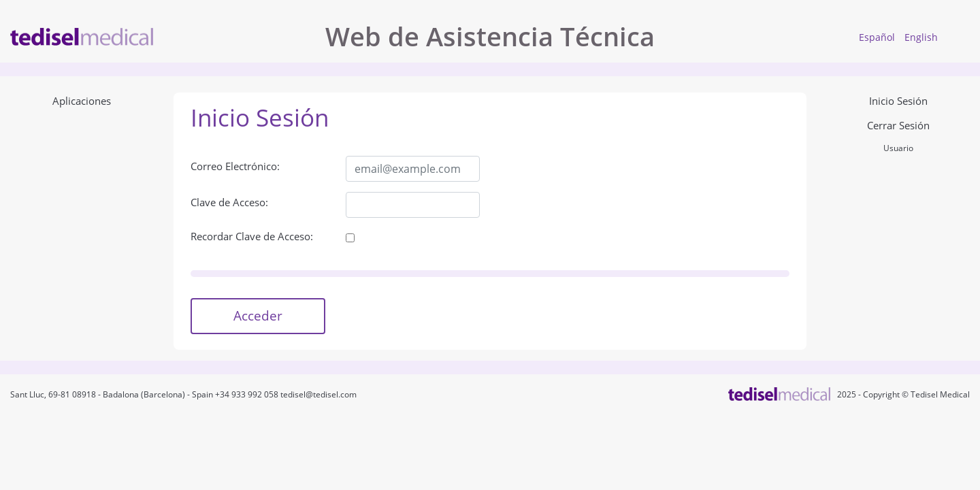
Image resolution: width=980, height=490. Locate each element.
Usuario (898, 148)
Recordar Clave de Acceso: (252, 236)
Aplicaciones (82, 101)
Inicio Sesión (898, 101)
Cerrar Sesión (898, 125)
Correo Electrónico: (235, 166)
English (921, 37)
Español (877, 37)
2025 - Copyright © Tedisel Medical (901, 394)
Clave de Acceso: (229, 202)
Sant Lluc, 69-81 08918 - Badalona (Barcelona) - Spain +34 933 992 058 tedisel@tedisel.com (183, 394)
